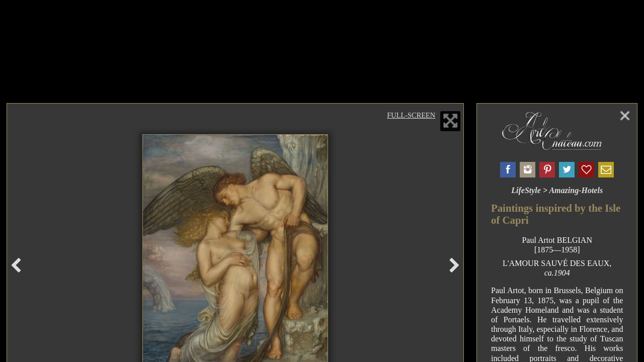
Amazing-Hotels (576, 190)
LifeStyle (526, 190)
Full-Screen (411, 115)
